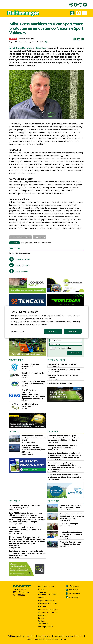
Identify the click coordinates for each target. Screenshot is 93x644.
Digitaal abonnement (47, 601)
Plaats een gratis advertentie (60, 383)
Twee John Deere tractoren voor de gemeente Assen (71, 543)
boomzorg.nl (59, 636)
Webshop (42, 592)
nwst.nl (63, 639)
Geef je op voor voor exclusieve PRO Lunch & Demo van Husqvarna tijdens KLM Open (33, 449)
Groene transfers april (69, 524)
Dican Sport (41, 48)
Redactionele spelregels (48, 609)
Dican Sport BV (40, 237)
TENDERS (53, 431)
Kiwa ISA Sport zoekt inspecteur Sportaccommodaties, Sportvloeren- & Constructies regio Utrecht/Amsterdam (33, 394)
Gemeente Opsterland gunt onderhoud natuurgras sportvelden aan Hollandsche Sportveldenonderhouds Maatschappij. (64, 455)
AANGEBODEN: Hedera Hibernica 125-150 (64, 370)
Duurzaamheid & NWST (48, 595)
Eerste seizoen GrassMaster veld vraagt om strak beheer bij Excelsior (71, 534)
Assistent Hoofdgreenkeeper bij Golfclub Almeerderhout (33, 382)
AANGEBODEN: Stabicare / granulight (63, 364)
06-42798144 (74, 593)
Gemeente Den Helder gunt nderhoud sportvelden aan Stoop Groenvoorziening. (64, 476)
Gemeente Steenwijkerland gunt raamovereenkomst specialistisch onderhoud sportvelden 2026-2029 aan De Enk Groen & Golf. (64, 466)
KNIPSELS (15, 501)
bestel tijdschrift (23, 265)
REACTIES (15, 248)
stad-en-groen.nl (45, 636)
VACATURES (16, 360)
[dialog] (46, 322)
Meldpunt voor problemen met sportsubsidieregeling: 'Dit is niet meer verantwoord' (25, 529)
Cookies (41, 621)
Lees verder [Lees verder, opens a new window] (41, 325)
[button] (18, 331)
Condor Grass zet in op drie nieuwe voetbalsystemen (71, 506)
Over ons (42, 589)
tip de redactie (22, 271)
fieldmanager (74, 597)
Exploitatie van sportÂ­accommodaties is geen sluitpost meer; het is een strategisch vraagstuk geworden (27, 553)
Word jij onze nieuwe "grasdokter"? (30, 405)
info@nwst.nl (74, 586)
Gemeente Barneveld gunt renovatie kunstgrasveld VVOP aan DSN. (63, 447)
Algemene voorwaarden (48, 612)
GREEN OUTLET (56, 360)
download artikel (23, 259)
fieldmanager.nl (14, 636)
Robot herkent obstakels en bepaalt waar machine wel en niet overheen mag (72, 516)
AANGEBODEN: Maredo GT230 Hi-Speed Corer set (63, 376)
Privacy (41, 618)
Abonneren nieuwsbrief (48, 603)
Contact (41, 598)
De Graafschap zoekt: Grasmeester (30, 365)
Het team (42, 606)
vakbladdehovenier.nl (75, 636)
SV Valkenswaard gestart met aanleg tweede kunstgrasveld (25, 506)
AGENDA (14, 431)
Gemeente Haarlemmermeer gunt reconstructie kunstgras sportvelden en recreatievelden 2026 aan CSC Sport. (64, 438)
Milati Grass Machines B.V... (21, 237)
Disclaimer (42, 615)
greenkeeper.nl (29, 636)
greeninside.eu (52, 639)
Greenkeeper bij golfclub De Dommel (33, 374)
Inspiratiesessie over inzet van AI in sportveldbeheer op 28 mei (33, 438)
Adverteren (43, 624)
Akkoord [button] (73, 331)
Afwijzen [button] (53, 331)
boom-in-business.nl (35, 639)
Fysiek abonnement (46, 586)
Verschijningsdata (45, 627)
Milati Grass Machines (21, 48)
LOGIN (15, 243)
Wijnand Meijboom (17, 42)
